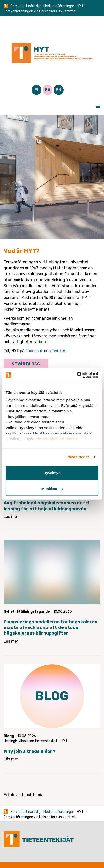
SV (48, 90)
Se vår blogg (26, 364)
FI (36, 90)
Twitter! (59, 351)
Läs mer (11, 517)
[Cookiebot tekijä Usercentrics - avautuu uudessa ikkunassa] (77, 375)
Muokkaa (52, 489)
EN (59, 90)
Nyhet (9, 612)
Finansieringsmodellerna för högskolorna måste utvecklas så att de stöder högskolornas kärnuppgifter (51, 628)
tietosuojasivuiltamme (57, 439)
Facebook (34, 351)
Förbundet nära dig (26, 6)
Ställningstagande (33, 612)
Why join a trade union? (30, 751)
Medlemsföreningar (59, 6)
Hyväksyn (52, 473)
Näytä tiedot (78, 457)
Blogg (9, 736)
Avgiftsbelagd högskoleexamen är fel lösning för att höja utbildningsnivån (46, 506)
